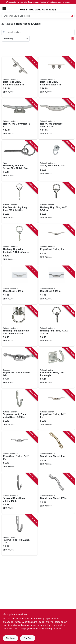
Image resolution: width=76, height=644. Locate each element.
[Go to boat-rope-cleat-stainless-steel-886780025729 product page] (57, 77)
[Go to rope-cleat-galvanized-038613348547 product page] (20, 119)
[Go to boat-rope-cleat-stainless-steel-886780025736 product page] (20, 77)
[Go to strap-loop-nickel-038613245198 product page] (57, 451)
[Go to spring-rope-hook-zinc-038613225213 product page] (57, 161)
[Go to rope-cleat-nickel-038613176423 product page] (20, 451)
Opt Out (28, 638)
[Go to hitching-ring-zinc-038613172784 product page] (57, 203)
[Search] (72, 16)
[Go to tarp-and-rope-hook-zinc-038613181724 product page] (20, 493)
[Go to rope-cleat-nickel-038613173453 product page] (57, 244)
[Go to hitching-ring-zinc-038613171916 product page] (57, 326)
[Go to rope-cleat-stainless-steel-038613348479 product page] (57, 119)
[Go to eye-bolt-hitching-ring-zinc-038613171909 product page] (20, 203)
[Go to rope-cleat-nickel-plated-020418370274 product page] (20, 368)
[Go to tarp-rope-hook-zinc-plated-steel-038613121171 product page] (20, 410)
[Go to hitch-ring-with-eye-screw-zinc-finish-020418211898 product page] (20, 161)
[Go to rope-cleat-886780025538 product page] (57, 285)
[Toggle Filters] (72, 39)
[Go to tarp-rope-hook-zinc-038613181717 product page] (20, 535)
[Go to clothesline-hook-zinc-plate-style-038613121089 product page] (57, 368)
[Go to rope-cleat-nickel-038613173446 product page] (57, 410)
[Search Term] (38, 16)
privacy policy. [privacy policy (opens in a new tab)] (44, 625)
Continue (10, 638)
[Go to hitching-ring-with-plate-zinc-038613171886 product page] (20, 326)
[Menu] (4, 9)
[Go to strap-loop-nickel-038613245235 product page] (57, 493)
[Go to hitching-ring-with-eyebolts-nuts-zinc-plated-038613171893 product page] (20, 244)
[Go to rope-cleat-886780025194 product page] (20, 285)
